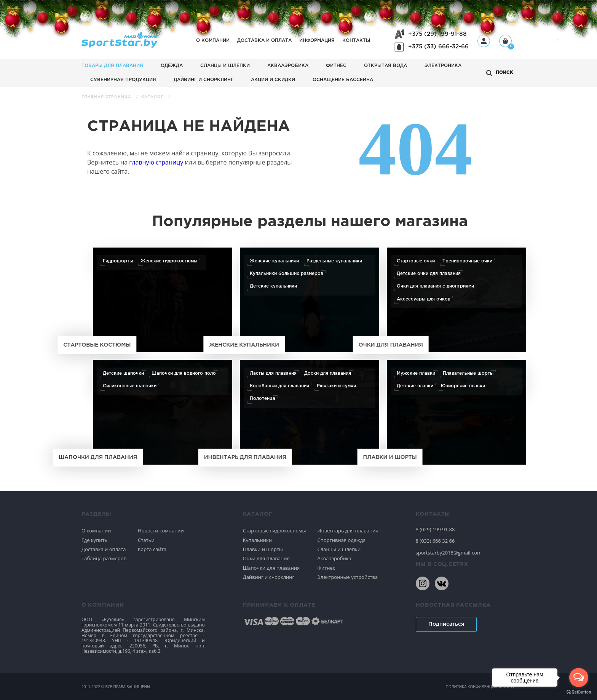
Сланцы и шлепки (225, 66)
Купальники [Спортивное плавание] (257, 540)
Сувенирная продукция (123, 80)
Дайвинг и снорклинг (204, 80)
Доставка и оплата (264, 41)
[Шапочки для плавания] (163, 412)
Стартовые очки (416, 261)
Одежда (172, 66)
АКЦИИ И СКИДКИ (273, 80)
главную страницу (156, 162)
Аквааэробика (288, 66)
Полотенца (263, 399)
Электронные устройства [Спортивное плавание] (348, 577)
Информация (317, 41)
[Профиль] (484, 41)
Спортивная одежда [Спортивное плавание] (342, 540)
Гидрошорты (118, 261)
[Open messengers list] (579, 678)
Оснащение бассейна (343, 80)
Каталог (153, 97)
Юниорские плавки (463, 386)
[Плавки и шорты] (457, 412)
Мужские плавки (416, 373)
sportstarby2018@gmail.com (449, 553)
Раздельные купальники (334, 261)
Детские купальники (273, 286)
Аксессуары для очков (424, 299)
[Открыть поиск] (500, 73)
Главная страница (107, 97)
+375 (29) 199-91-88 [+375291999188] (437, 34)
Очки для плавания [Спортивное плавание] (266, 558)
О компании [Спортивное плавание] (96, 531)
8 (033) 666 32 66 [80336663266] (435, 541)
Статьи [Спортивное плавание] (146, 540)
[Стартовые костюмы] (163, 300)
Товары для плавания (112, 66)
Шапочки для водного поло (184, 373)
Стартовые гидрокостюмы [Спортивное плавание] (275, 531)
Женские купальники (274, 261)
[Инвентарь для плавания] (310, 412)
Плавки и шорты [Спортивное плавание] (263, 549)
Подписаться (446, 624)
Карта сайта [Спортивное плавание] (152, 549)
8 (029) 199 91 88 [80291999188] (435, 529)
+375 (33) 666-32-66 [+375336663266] (438, 47)
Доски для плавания (328, 373)
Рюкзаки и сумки (336, 386)
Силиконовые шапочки (130, 386)
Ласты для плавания (273, 373)
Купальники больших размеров (287, 274)
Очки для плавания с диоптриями (435, 286)
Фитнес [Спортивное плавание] (326, 568)
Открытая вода (385, 66)
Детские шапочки (123, 373)
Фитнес (336, 66)
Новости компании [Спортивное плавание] (161, 531)
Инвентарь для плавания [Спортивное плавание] (348, 531)
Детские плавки (415, 386)
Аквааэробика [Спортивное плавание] (334, 558)
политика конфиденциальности (480, 687)
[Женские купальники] (310, 300)
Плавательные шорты (468, 373)
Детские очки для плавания (429, 274)
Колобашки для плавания (279, 386)
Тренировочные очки (467, 261)
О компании (213, 41)
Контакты (356, 41)
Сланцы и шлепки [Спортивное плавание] (339, 549)
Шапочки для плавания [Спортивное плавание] (271, 568)
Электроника (443, 66)
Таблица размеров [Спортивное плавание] (104, 558)
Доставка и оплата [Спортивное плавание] (104, 549)
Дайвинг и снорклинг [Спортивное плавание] (269, 577)
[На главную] (120, 46)
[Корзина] (505, 42)
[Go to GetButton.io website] (579, 692)
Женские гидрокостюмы (169, 261)
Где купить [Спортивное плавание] (94, 540)
